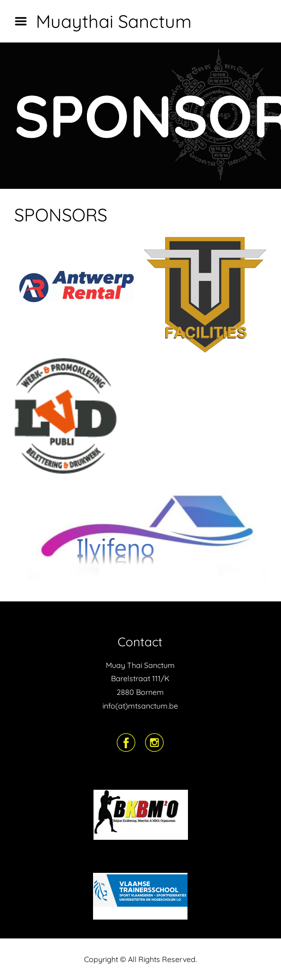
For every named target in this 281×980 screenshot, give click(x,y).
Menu (24, 21)
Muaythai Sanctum (114, 21)
